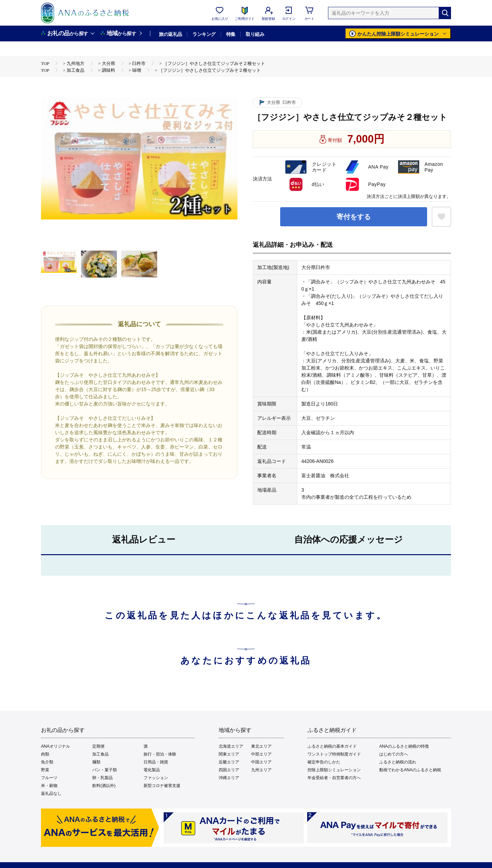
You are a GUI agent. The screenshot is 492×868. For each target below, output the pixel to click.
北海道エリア (231, 746)
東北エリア (261, 746)
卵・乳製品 (102, 778)
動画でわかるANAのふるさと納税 (410, 770)
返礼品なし (51, 793)
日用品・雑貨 (156, 762)
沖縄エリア (229, 778)
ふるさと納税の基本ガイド (332, 746)
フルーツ (49, 778)
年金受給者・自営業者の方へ (334, 778)
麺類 (96, 762)
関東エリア (229, 754)
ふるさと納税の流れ (398, 762)
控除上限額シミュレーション (334, 770)
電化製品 (152, 770)
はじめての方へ (394, 754)
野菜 (45, 770)
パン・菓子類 (105, 770)
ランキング (204, 34)
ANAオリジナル (56, 746)
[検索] (445, 13)
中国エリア (261, 762)
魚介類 (47, 762)
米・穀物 (49, 786)
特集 (231, 34)
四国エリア (229, 770)
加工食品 (100, 754)
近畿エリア (229, 762)
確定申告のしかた (324, 762)
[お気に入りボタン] (441, 217)
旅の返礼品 (170, 34)
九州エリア (261, 770)
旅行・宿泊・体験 (160, 754)
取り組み (255, 34)
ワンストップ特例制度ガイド (334, 754)
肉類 (45, 754)
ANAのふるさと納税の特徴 (404, 746)
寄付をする (354, 217)
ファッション (156, 778)
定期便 (98, 746)
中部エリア (261, 754)
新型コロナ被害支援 (162, 786)
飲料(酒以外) (104, 786)
